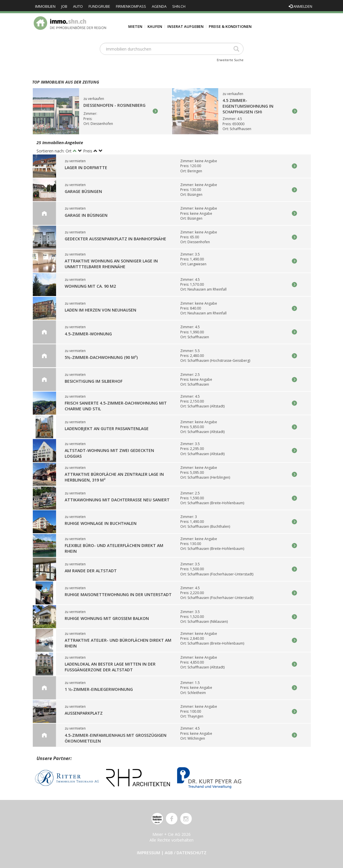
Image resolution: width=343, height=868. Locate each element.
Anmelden (300, 6)
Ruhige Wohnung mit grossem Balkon (107, 618)
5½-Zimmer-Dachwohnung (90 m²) (101, 357)
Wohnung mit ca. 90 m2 (90, 286)
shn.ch (179, 6)
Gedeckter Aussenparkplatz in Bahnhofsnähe (115, 239)
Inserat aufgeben (185, 26)
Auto (78, 6)
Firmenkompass (131, 6)
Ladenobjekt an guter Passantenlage (107, 429)
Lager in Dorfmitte (86, 168)
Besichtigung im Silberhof (94, 381)
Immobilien (45, 6)
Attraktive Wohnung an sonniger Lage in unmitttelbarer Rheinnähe (111, 264)
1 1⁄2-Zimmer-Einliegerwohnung (99, 690)
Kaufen (155, 26)
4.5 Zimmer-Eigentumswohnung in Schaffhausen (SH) (248, 106)
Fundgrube (99, 6)
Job (64, 6)
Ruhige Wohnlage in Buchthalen (101, 524)
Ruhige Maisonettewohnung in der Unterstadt (118, 595)
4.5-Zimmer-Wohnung (88, 334)
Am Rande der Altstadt (91, 571)
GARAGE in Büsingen (86, 215)
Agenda (159, 6)
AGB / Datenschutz (186, 853)
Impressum (148, 853)
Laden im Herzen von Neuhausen (100, 310)
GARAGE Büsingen (83, 191)
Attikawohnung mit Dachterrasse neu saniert (117, 500)
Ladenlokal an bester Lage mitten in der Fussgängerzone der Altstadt (110, 667)
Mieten (135, 26)
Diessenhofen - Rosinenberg (114, 106)
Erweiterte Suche (230, 60)
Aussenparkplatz (84, 713)
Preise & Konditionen (230, 26)
